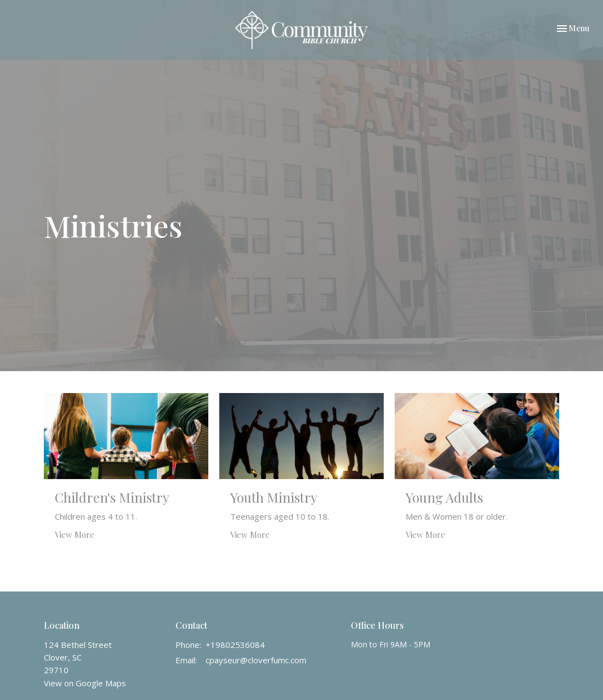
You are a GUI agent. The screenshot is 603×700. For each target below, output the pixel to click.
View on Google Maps (85, 683)
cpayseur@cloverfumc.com (256, 660)
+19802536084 (235, 645)
